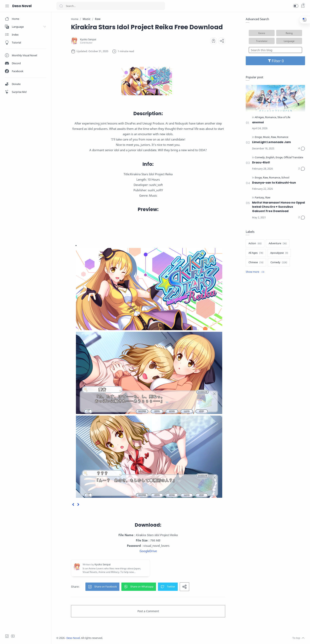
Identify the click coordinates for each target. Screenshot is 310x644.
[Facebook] (7, 636)
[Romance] (271, 117)
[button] (296, 6)
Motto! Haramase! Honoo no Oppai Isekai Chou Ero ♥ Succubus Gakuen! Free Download (278, 207)
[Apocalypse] (279, 253)
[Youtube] (13, 636)
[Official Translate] (293, 158)
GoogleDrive (148, 551)
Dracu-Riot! (261, 162)
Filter (276, 61)
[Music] (267, 137)
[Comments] (302, 149)
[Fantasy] (260, 198)
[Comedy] (260, 158)
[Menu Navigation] (7, 6)
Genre (262, 33)
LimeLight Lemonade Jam (271, 142)
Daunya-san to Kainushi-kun (274, 183)
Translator (262, 41)
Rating (289, 33)
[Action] (255, 243)
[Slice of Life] (284, 117)
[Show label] (255, 272)
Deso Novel (22, 6)
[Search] (111, 6)
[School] (285, 178)
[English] (270, 158)
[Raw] (274, 137)
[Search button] (61, 6)
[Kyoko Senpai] (88, 39)
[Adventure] (278, 243)
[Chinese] (256, 262)
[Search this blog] (275, 50)
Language (289, 41)
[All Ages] (260, 117)
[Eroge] (259, 137)
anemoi (258, 122)
